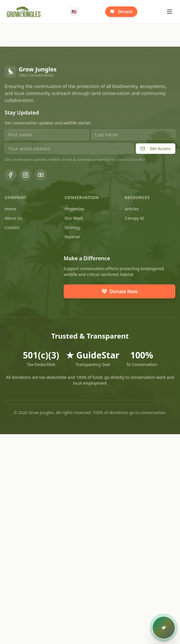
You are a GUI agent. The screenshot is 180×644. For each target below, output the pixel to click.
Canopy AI (134, 218)
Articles (132, 209)
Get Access (156, 148)
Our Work (74, 218)
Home (10, 209)
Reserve (72, 237)
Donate (121, 12)
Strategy (73, 227)
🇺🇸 (74, 12)
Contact (12, 227)
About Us (13, 218)
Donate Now (120, 291)
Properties (74, 209)
